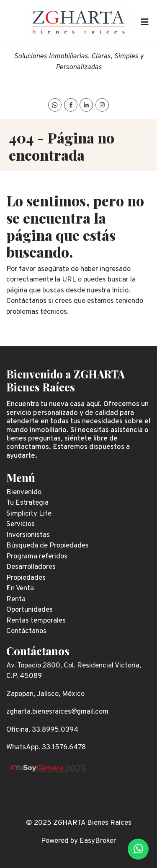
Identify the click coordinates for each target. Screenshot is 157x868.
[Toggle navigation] (144, 22)
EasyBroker (98, 841)
